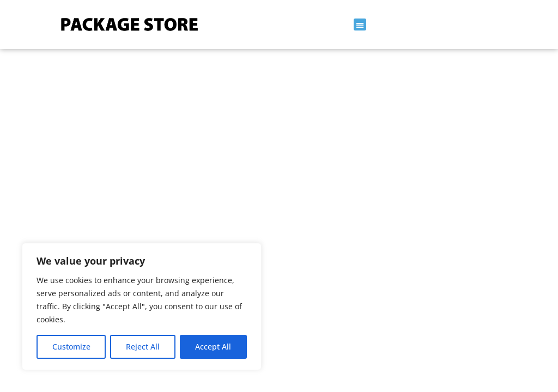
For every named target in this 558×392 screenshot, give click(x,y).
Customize (71, 347)
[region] (142, 307)
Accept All (213, 347)
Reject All (143, 347)
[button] (360, 25)
